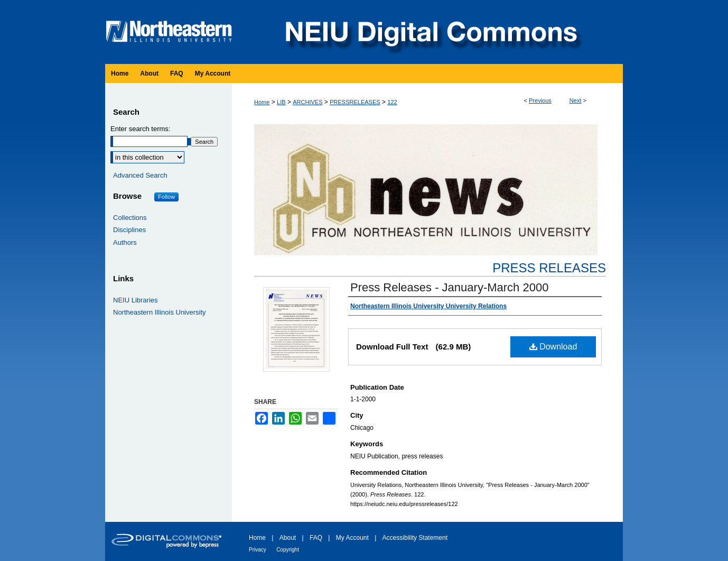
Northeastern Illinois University (160, 312)
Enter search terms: (140, 129)
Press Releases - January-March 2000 (449, 287)
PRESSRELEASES (355, 102)
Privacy (258, 550)
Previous (540, 100)
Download (553, 347)
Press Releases (549, 268)
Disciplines (129, 230)
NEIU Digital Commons (430, 32)
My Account (352, 538)
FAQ (316, 538)
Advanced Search (140, 175)
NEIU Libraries (136, 300)
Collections (130, 218)
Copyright (288, 550)
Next (576, 100)
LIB (281, 102)
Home (262, 102)
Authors (125, 242)
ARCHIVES (307, 102)
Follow (166, 197)
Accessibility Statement (415, 538)
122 (392, 102)
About (288, 538)
